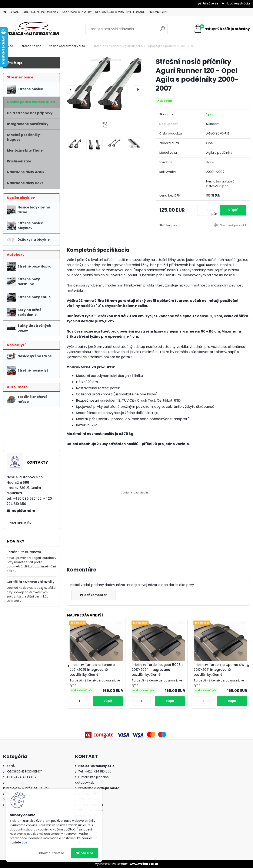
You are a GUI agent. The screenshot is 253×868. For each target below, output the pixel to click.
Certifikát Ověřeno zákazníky (31, 582)
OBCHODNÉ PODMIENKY (41, 12)
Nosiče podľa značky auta (67, 46)
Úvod (10, 46)
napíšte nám (23, 511)
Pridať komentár (94, 595)
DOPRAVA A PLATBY (77, 12)
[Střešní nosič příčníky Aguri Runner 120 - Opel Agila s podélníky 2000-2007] (104, 84)
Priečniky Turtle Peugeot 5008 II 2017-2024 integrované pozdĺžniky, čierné (157, 670)
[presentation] (71, 90)
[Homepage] (5, 12)
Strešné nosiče (31, 46)
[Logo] (32, 29)
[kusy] (204, 210)
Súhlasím (85, 853)
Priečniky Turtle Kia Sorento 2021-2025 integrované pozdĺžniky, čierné (92, 670)
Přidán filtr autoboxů (24, 552)
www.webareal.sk (144, 864)
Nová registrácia (238, 3)
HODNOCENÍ (158, 12)
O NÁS (14, 12)
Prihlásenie (210, 3)
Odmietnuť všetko (51, 853)
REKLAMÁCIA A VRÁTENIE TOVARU (120, 12)
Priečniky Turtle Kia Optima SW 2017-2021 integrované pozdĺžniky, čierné (219, 670)
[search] (162, 30)
